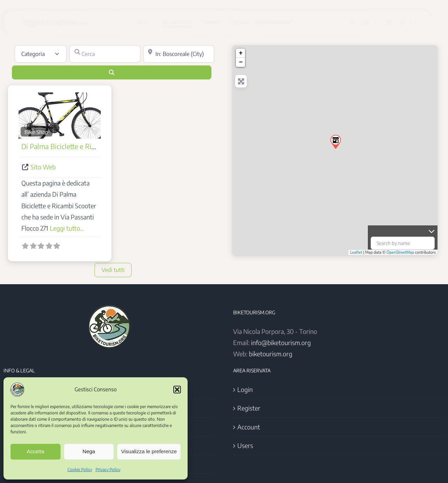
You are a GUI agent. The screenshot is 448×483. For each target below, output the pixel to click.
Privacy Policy (108, 470)
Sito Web (43, 167)
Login (245, 389)
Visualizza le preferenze (149, 451)
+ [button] (241, 53)
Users (245, 445)
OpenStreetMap (400, 253)
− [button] (241, 62)
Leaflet (356, 253)
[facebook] (359, 22)
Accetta (35, 451)
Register (249, 408)
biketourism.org (271, 354)
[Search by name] (403, 243)
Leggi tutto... (67, 228)
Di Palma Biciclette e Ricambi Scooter (78, 146)
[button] (177, 390)
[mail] (420, 22)
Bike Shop (36, 132)
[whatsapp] (384, 22)
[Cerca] (105, 54)
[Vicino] (179, 54)
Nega (89, 451)
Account (249, 427)
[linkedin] (395, 22)
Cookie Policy (80, 470)
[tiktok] (407, 22)
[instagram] (371, 22)
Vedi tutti (113, 270)
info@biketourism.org (281, 342)
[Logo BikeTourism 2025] (61, 18)
